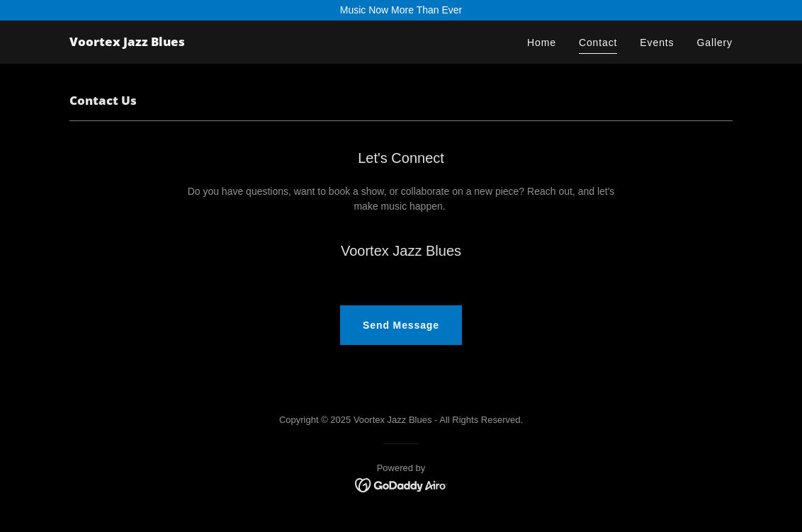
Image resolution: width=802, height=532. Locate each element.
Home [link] (542, 43)
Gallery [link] (715, 43)
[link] (127, 43)
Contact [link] (598, 43)
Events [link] (657, 43)
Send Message (401, 325)
